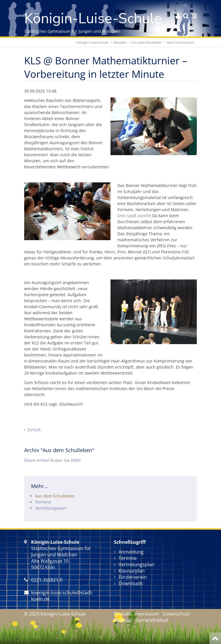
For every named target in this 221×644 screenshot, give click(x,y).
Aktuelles (120, 42)
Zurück (34, 430)
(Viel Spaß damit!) (134, 216)
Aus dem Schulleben (147, 42)
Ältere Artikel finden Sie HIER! (53, 460)
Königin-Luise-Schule (93, 42)
